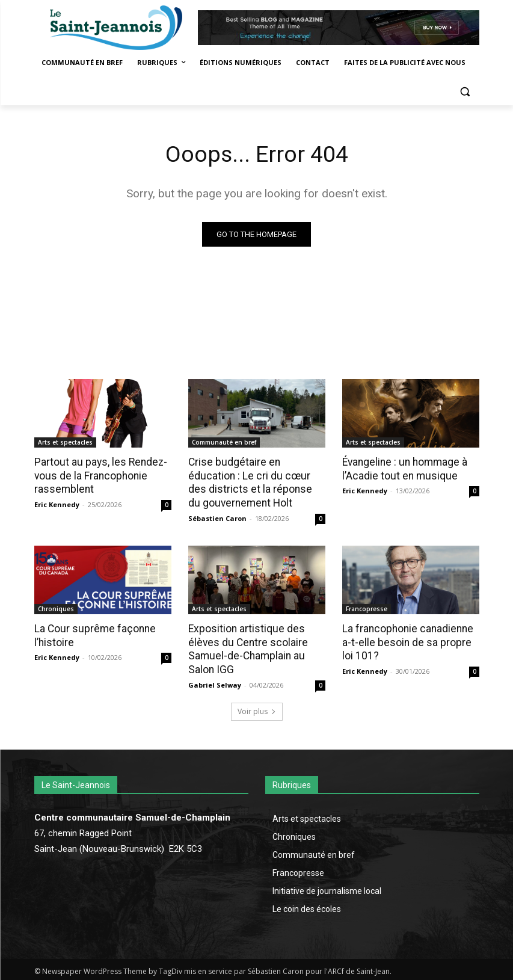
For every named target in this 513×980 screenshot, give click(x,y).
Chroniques (56, 608)
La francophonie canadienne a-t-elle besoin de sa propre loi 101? (410, 641)
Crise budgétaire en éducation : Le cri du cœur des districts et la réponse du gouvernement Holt (256, 482)
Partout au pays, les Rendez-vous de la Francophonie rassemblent (98, 476)
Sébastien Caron (217, 517)
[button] (465, 92)
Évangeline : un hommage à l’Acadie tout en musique (404, 469)
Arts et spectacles (65, 443)
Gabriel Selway (215, 683)
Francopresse (367, 608)
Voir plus (257, 709)
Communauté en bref (224, 443)
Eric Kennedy (57, 504)
